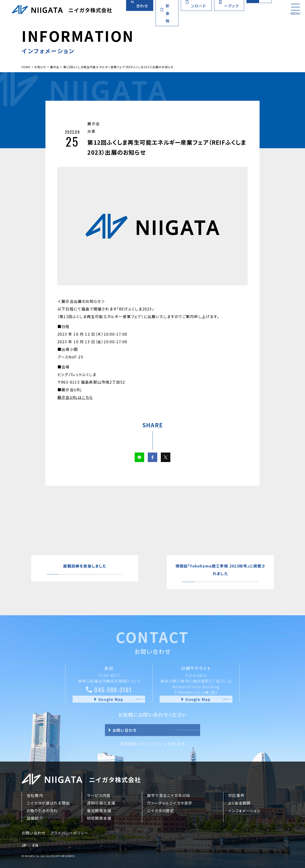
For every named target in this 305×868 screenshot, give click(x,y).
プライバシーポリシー (69, 833)
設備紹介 (35, 818)
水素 (91, 131)
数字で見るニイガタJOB (169, 795)
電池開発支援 (99, 811)
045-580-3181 (109, 694)
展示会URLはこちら (75, 397)
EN (35, 845)
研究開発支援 (99, 818)
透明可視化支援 (101, 803)
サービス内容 (99, 795)
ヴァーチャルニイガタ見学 (170, 803)
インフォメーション (244, 811)
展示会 (93, 124)
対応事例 (236, 795)
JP (24, 845)
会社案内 (35, 795)
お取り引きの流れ (42, 811)
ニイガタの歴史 (160, 811)
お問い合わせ (34, 833)
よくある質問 (239, 803)
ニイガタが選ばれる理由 (48, 803)
